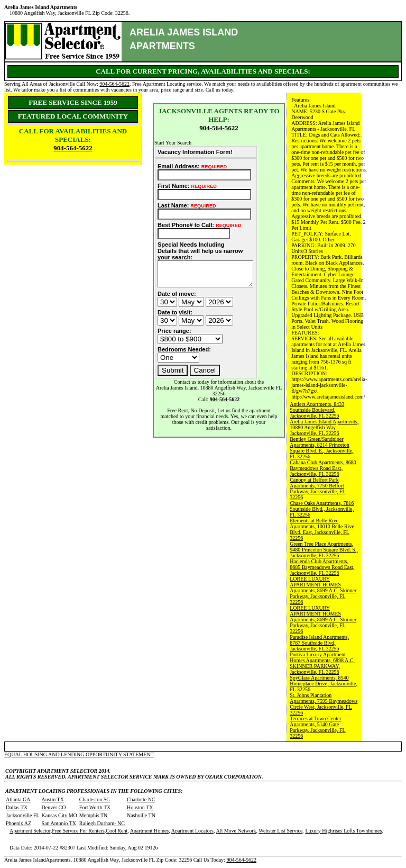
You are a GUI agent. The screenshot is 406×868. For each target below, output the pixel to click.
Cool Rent (117, 831)
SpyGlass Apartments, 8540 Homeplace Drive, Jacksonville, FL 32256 (324, 684)
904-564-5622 (114, 84)
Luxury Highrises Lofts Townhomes (343, 831)
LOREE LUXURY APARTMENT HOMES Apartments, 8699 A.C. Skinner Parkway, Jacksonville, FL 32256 (323, 590)
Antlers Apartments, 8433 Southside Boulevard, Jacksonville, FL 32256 (317, 410)
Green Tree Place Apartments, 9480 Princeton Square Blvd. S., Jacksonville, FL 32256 (324, 550)
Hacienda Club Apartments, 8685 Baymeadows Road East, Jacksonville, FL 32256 (322, 567)
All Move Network (236, 831)
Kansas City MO (59, 815)
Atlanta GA (18, 799)
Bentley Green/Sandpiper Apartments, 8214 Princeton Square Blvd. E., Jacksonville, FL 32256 (321, 448)
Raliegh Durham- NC (102, 823)
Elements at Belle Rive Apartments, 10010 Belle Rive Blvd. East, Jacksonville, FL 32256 (322, 529)
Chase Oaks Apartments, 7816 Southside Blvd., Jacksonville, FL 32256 (322, 509)
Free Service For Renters (78, 831)
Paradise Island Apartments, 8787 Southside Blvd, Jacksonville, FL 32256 (319, 643)
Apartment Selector (30, 831)
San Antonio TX (59, 823)
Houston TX (140, 807)
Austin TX (53, 799)
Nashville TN (141, 815)
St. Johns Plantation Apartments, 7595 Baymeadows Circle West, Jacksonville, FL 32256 (324, 704)
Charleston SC (95, 799)
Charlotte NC (141, 799)
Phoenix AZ (19, 823)
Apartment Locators (192, 831)
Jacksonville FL (23, 815)
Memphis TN (93, 815)
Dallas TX (17, 807)
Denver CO (54, 807)
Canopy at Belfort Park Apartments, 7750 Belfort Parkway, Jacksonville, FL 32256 (317, 489)
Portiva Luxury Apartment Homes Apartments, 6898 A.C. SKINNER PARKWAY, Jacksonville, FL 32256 (322, 663)
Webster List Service (280, 831)
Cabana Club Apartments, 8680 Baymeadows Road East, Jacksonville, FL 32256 (323, 468)
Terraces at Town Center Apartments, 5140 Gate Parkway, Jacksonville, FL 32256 (317, 727)
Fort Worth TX (95, 807)
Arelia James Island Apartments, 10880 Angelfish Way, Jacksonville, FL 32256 (324, 427)
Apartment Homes (150, 831)
